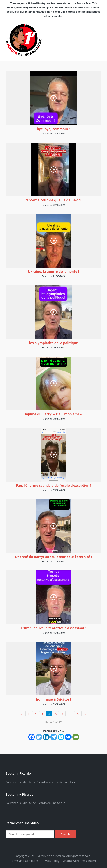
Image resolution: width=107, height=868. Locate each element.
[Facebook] (32, 737)
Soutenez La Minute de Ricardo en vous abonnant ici (40, 782)
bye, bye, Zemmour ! (54, 129)
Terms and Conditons (24, 861)
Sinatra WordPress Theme (80, 861)
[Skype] (61, 737)
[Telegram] (54, 737)
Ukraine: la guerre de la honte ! (54, 271)
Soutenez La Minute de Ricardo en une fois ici (36, 803)
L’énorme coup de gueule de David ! (53, 200)
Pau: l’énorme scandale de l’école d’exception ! (53, 485)
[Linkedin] (46, 737)
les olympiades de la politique (53, 343)
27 (78, 714)
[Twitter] (39, 737)
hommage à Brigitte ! (53, 699)
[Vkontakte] (68, 737)
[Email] (76, 737)
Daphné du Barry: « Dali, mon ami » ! (53, 414)
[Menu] (99, 40)
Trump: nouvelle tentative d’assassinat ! (53, 628)
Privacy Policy (51, 861)
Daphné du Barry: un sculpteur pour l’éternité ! (53, 557)
